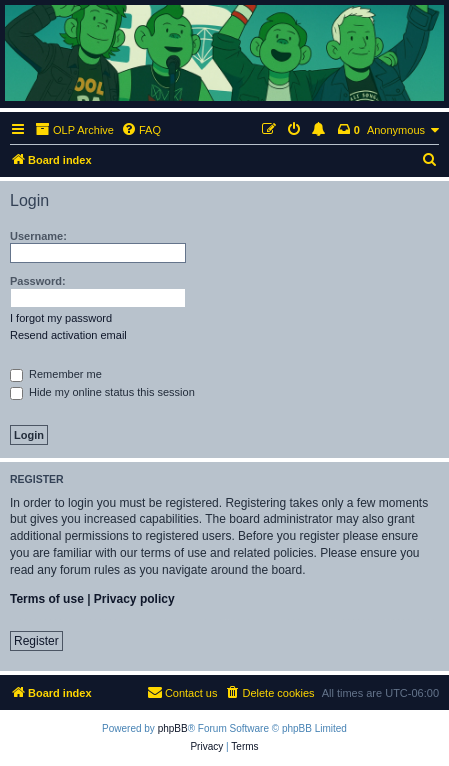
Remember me (56, 374)
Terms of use (47, 599)
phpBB (173, 728)
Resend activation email (68, 335)
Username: (38, 236)
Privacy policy (134, 599)
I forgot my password (61, 318)
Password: (38, 281)
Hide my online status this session (102, 392)
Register (36, 641)
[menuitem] (141, 130)
